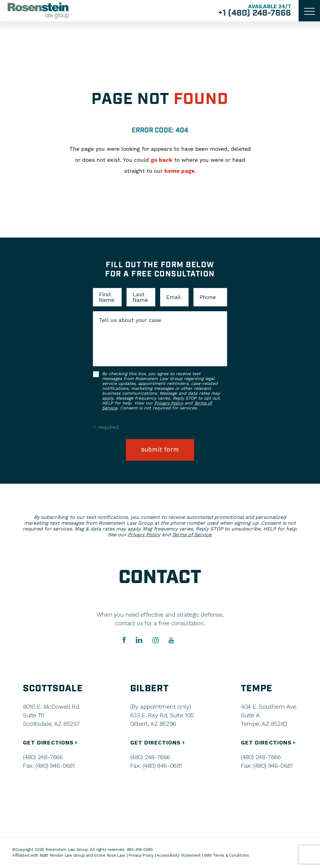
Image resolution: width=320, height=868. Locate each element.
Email (174, 297)
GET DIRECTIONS (51, 743)
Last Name (140, 297)
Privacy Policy (169, 403)
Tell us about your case (130, 320)
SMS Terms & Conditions (229, 856)
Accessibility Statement (180, 856)
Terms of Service (192, 535)
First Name (107, 297)
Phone (208, 297)
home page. (180, 171)
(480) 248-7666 (43, 757)
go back (162, 160)
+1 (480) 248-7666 (254, 13)
